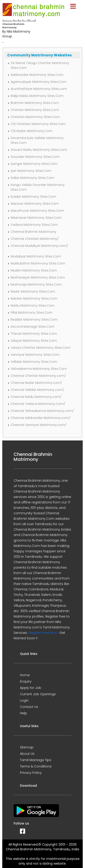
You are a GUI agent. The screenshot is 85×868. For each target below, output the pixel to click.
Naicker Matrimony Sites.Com (34, 298)
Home (25, 675)
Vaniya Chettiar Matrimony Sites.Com (41, 348)
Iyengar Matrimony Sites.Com (34, 164)
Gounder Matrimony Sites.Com (35, 157)
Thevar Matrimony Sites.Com (34, 334)
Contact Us (29, 707)
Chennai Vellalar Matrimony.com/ (37, 390)
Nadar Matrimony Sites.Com (33, 291)
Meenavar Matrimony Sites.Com (36, 218)
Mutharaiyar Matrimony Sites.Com (38, 277)
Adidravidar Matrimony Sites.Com (37, 75)
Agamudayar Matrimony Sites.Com (39, 82)
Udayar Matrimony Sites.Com (34, 341)
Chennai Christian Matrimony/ (35, 239)
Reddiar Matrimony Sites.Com (34, 320)
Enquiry (26, 681)
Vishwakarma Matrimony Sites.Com (39, 369)
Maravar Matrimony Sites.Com (35, 204)
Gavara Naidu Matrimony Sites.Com (39, 150)
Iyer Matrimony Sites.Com (31, 171)
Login (24, 700)
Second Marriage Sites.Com (33, 327)
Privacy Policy (31, 773)
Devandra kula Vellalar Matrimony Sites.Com (37, 140)
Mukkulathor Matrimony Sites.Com (38, 263)
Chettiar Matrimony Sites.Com (35, 110)
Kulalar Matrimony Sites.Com (33, 197)
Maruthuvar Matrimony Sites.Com (37, 211)
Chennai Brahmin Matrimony (33, 232)
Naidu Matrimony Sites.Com (33, 305)
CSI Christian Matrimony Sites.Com (38, 124)
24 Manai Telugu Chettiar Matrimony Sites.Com (40, 65)
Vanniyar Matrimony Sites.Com (35, 355)
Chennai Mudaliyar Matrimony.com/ (39, 246)
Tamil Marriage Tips (36, 760)
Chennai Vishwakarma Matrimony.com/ (42, 411)
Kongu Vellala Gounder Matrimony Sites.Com (38, 187)
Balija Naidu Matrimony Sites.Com (37, 96)
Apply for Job (31, 688)
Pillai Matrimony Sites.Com (32, 313)
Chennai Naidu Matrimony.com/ (36, 397)
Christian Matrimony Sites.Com (35, 117)
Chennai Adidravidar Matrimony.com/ (41, 418)
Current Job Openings (38, 694)
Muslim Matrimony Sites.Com (34, 270)
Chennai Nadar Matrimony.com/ (36, 383)
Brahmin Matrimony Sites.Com (35, 103)
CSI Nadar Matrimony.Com (32, 131)
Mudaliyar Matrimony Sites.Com (36, 256)
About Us (27, 754)
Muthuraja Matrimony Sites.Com (36, 284)
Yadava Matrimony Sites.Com (34, 225)
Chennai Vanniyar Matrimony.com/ (39, 425)
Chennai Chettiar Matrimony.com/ (38, 376)
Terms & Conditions (36, 766)
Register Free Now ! (44, 633)
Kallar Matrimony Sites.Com (32, 178)
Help (23, 713)
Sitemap (27, 747)
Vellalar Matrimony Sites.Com (34, 362)
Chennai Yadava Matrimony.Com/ (38, 404)
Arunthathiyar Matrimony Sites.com (39, 89)
